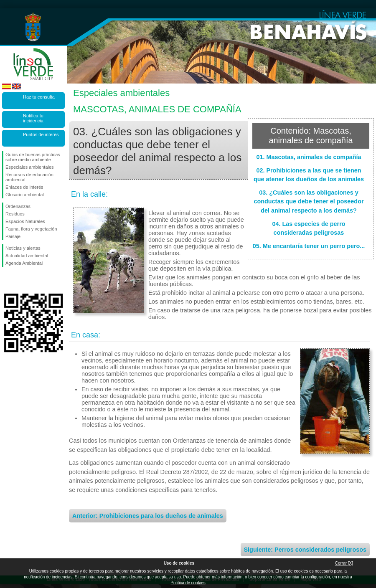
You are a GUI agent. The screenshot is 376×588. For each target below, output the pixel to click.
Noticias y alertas (23, 248)
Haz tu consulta (39, 97)
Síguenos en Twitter (21, 280)
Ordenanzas (18, 206)
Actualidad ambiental (27, 256)
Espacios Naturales (25, 221)
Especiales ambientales (30, 167)
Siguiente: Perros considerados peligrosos (305, 550)
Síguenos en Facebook (7, 280)
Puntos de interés (41, 134)
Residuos (15, 214)
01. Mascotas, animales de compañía (309, 157)
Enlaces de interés (24, 187)
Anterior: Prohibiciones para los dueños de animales (148, 516)
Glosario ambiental (25, 195)
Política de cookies (188, 583)
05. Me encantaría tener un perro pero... (309, 246)
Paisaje (13, 236)
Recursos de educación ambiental (29, 177)
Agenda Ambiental (24, 263)
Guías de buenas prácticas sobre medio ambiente (33, 157)
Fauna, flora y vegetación (31, 229)
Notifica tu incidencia (33, 118)
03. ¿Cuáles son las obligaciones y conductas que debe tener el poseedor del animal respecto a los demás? (309, 201)
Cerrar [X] (344, 563)
